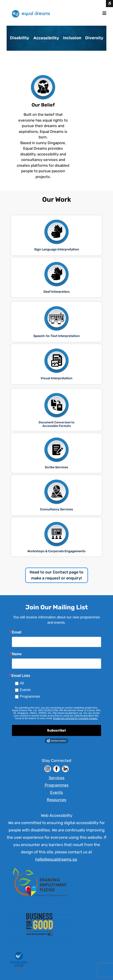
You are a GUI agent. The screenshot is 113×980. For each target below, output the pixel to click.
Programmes (30, 696)
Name (17, 654)
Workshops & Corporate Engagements (56, 551)
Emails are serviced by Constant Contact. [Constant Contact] (75, 718)
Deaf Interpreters (57, 292)
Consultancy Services (56, 509)
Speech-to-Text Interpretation (56, 336)
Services (57, 778)
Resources (56, 800)
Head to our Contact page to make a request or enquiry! (56, 575)
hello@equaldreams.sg (56, 859)
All (22, 683)
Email (17, 632)
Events (25, 690)
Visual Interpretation (56, 378)
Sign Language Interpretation (57, 249)
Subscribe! (56, 730)
